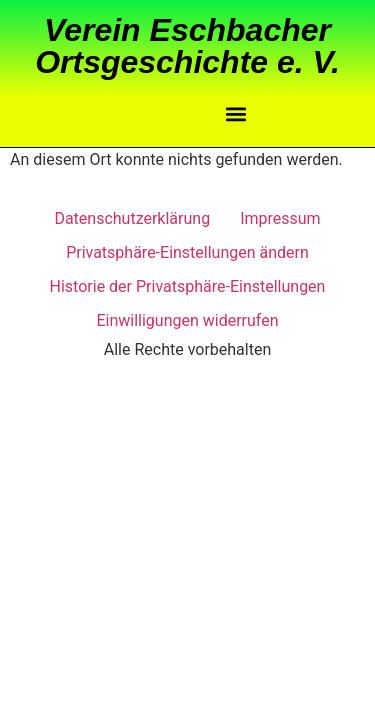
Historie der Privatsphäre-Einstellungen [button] (188, 286)
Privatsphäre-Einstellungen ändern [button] (187, 252)
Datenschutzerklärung (132, 218)
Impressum (280, 218)
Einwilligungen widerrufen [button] (187, 320)
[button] (235, 114)
